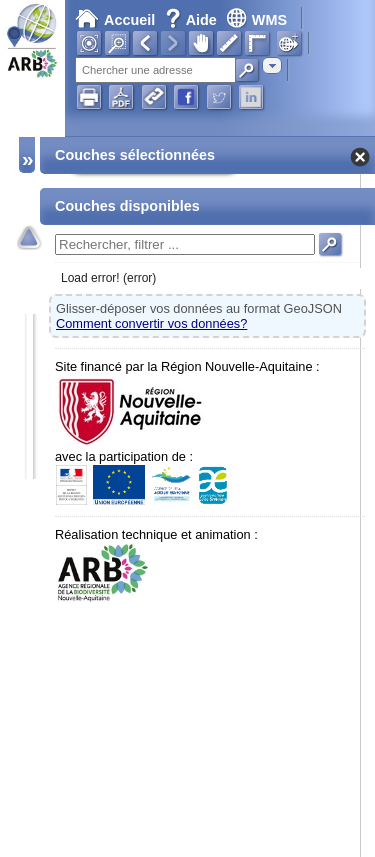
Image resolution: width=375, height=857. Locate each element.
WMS (256, 20)
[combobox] (272, 65)
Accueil (115, 20)
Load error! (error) (108, 278)
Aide (193, 20)
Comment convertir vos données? (151, 323)
